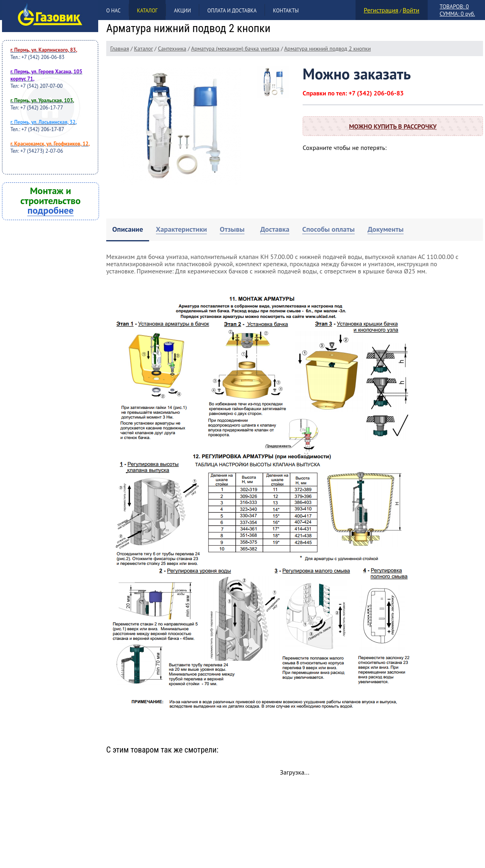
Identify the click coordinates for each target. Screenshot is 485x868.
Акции (182, 11)
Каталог (147, 11)
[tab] (128, 230)
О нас (113, 11)
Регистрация (381, 10)
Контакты (286, 11)
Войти (411, 10)
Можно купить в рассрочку (393, 126)
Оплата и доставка (232, 11)
